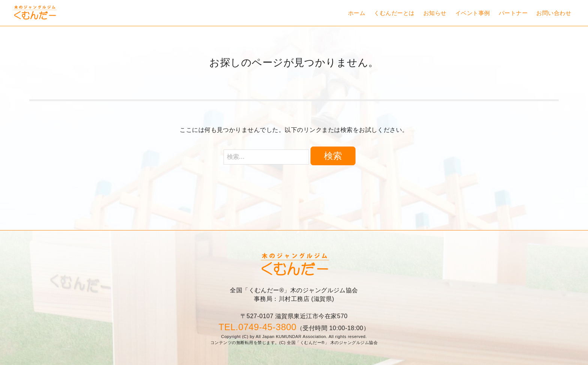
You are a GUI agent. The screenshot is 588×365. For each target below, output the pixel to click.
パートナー (513, 13)
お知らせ (435, 13)
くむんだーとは (394, 13)
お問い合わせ (554, 13)
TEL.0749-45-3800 (258, 327)
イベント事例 (473, 13)
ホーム (357, 13)
